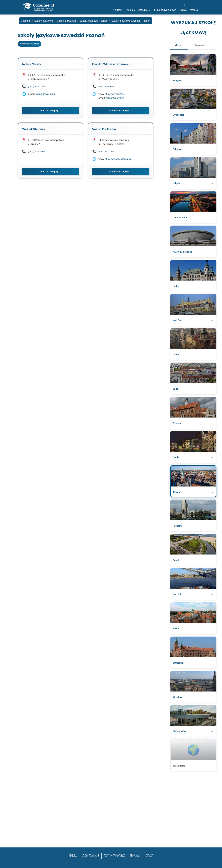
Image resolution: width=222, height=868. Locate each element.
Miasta (179, 45)
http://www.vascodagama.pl (119, 159)
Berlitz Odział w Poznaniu (111, 64)
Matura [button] (194, 10)
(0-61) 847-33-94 (36, 86)
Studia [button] (129, 10)
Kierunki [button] (117, 10)
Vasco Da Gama (104, 129)
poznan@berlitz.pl (115, 98)
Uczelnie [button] (143, 10)
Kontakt (149, 856)
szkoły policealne (90, 856)
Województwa (203, 45)
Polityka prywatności (115, 856)
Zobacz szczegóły (50, 110)
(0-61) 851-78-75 (107, 151)
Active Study (31, 64)
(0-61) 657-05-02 (36, 151)
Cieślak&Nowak (34, 129)
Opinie (183, 10)
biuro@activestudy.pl (46, 94)
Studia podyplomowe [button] (164, 10)
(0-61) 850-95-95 (107, 86)
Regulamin (135, 856)
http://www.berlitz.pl (115, 94)
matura (73, 856)
